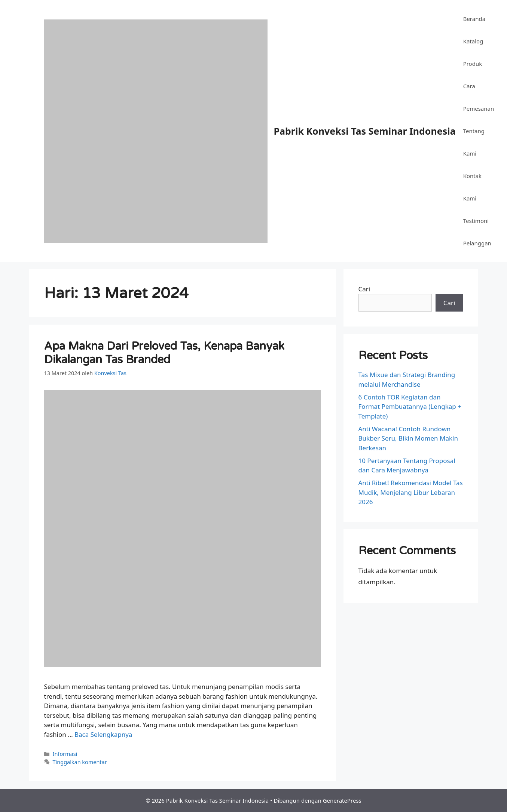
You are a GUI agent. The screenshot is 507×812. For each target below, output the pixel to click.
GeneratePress (342, 800)
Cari (364, 289)
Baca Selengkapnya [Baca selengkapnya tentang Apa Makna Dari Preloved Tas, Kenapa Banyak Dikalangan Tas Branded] (103, 734)
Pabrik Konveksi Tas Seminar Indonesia (365, 131)
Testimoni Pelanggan (477, 232)
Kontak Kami (472, 187)
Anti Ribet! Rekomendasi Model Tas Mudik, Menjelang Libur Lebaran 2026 (411, 492)
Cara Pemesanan (479, 97)
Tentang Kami (474, 142)
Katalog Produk (473, 52)
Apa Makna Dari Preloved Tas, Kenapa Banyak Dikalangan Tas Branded (164, 353)
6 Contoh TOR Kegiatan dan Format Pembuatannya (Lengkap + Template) (410, 407)
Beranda (474, 19)
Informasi (65, 754)
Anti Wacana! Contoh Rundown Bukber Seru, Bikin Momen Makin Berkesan (408, 438)
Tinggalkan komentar (80, 762)
